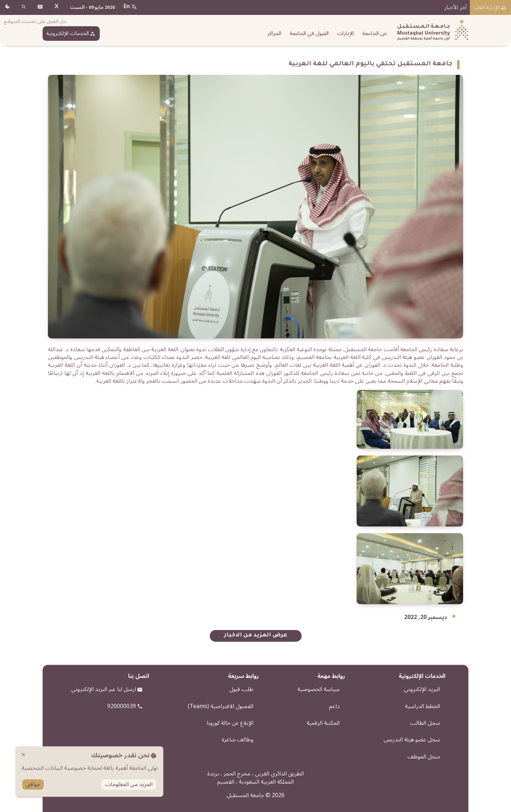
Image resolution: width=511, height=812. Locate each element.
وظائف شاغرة (238, 740)
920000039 (122, 706)
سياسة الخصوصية (318, 689)
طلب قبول (241, 689)
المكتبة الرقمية (323, 723)
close (23, 755)
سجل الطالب (425, 723)
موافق (33, 785)
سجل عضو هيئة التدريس (412, 740)
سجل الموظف (424, 757)
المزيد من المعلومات (129, 785)
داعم (334, 706)
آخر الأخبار (455, 7)
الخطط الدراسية (422, 706)
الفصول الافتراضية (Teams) (221, 706)
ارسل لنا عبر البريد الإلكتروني (103, 689)
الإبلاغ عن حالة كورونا (230, 723)
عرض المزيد (270, 636)
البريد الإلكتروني (422, 689)
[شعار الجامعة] (431, 30)
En (127, 6)
